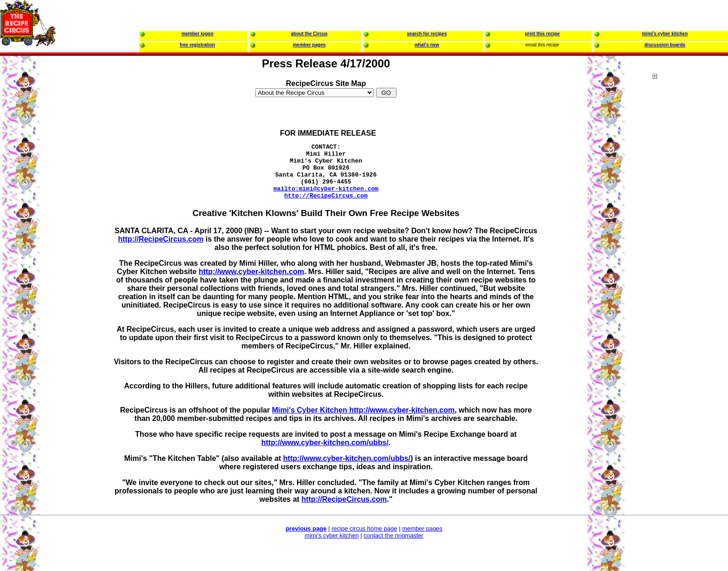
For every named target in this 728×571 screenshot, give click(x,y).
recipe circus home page (364, 540)
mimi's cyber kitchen (332, 547)
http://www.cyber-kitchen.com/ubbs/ (325, 454)
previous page (306, 540)
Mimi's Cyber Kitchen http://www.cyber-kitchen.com (364, 421)
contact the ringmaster (393, 547)
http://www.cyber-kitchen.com (251, 283)
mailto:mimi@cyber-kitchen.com (326, 198)
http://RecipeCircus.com (326, 206)
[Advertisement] (689, 251)
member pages (422, 540)
